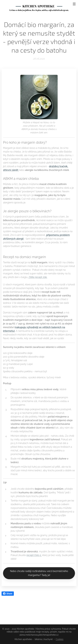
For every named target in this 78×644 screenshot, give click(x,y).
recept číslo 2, (34, 555)
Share (8, 594)
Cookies (60, 639)
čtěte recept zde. (38, 277)
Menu (74, 4)
